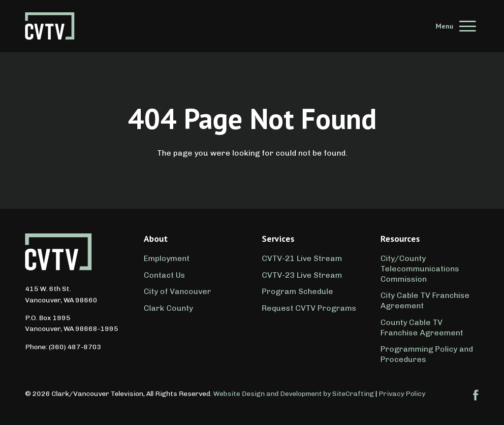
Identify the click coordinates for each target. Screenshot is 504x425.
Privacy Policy (402, 394)
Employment (167, 258)
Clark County (168, 308)
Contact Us (164, 275)
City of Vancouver (177, 291)
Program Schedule (298, 291)
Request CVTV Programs (309, 308)
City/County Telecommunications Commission (420, 269)
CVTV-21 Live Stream (302, 258)
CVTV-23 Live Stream (302, 275)
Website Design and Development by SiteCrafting (294, 394)
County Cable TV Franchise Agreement (422, 327)
